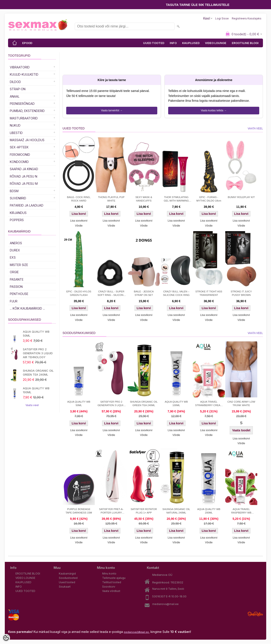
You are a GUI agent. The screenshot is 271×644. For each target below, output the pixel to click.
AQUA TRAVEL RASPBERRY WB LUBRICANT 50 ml (241, 511)
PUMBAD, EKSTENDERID (27, 111)
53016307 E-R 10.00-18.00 (169, 596)
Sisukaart (65, 587)
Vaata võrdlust (111, 591)
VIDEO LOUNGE (216, 43)
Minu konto (109, 574)
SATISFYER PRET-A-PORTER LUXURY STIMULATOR (111, 511)
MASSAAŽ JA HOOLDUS (27, 140)
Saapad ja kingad (24, 169)
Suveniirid (18, 198)
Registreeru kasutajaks (247, 18)
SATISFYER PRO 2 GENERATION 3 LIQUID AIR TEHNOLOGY (38, 353)
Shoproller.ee (255, 614)
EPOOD (27, 43)
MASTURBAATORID (24, 118)
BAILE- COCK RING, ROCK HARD (79, 199)
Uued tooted (67, 582)
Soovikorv (109, 587)
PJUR (14, 301)
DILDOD (15, 82)
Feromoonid (20, 155)
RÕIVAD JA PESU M (24, 184)
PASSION (16, 287)
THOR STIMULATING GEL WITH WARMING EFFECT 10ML (176, 199)
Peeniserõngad (22, 104)
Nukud (15, 125)
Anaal (15, 96)
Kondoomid (19, 162)
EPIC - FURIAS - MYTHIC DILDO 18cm (209, 199)
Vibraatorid (20, 67)
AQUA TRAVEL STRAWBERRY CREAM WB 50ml (209, 404)
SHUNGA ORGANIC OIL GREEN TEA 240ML (38, 373)
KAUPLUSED (191, 43)
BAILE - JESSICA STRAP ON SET (144, 293)
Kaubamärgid (67, 574)
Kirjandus (18, 213)
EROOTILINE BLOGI (245, 43)
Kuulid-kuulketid (24, 74)
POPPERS (17, 220)
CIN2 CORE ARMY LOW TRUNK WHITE (241, 403)
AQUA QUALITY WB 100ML (36, 390)
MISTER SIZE (19, 265)
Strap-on (18, 89)
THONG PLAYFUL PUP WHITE (111, 199)
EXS (13, 257)
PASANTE (17, 279)
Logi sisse (222, 18)
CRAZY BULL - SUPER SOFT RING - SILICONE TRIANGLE (111, 294)
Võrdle (79, 226)
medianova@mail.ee (165, 604)
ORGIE (14, 272)
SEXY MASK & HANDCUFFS (144, 199)
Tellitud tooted (112, 582)
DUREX (15, 250)
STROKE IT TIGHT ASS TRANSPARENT (209, 293)
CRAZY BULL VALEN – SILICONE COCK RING (176, 293)
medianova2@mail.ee (136, 632)
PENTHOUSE (19, 294)
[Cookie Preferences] (6, 638)
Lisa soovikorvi (79, 221)
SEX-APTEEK (19, 147)
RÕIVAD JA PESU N (24, 176)
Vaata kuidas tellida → (214, 110)
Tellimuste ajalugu (114, 578)
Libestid (16, 133)
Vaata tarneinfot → (112, 110)
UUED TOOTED (154, 43)
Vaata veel (32, 405)
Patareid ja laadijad (27, 205)
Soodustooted (68, 578)
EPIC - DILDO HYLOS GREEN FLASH (79, 293)
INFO (173, 43)
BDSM (14, 191)
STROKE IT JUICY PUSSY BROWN (241, 293)
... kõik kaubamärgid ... (27, 308)
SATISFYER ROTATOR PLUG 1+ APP (144, 511)
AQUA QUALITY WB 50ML (36, 334)
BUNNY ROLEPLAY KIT (241, 197)
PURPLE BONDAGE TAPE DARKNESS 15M (79, 511)
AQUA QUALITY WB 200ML (209, 511)
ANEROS (16, 243)
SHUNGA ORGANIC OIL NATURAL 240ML (176, 511)
